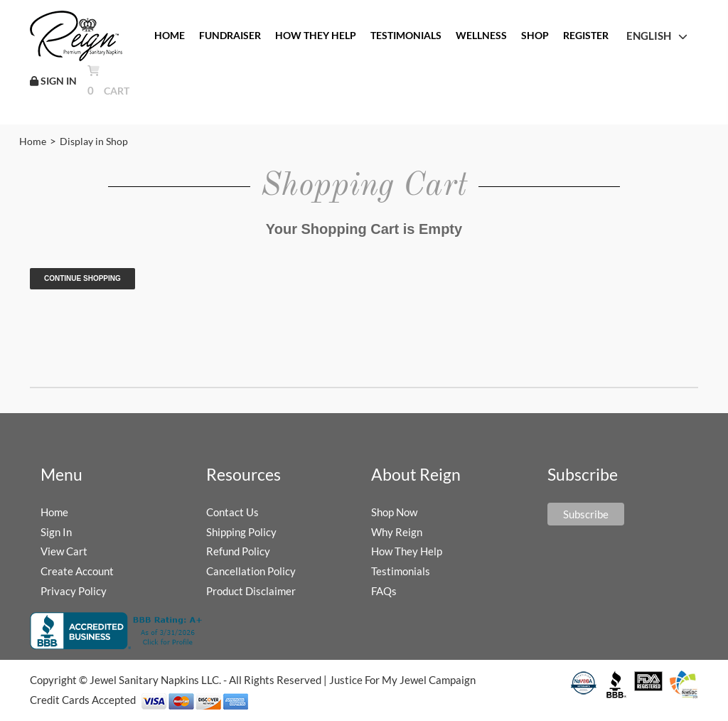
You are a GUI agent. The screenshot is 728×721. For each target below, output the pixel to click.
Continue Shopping (82, 278)
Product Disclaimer (251, 591)
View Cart (64, 551)
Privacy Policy (74, 591)
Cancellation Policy (251, 571)
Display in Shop (94, 141)
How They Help (407, 551)
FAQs (384, 591)
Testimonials (401, 571)
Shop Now (394, 512)
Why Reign (397, 532)
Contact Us (232, 512)
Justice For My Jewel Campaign (402, 680)
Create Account (77, 571)
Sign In (56, 532)
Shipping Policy (241, 532)
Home (33, 141)
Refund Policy (238, 551)
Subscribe (586, 514)
